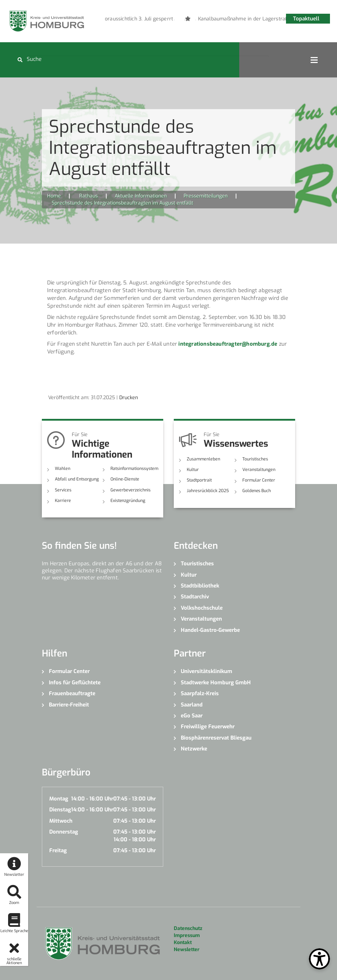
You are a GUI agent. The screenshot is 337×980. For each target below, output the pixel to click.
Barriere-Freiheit (69, 704)
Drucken (129, 398)
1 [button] (174, 20)
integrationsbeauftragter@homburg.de (228, 344)
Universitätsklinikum (206, 671)
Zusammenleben (203, 459)
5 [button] (217, 20)
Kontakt (183, 943)
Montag (59, 799)
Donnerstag (64, 832)
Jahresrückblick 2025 (208, 491)
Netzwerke (194, 749)
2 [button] (185, 20)
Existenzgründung (128, 501)
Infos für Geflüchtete (75, 682)
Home (54, 196)
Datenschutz (188, 928)
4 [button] (206, 20)
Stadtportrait (199, 480)
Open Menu (314, 60)
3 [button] (196, 20)
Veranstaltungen (259, 470)
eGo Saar (192, 716)
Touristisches (255, 459)
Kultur (193, 470)
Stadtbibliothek (200, 586)
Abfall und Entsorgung (77, 479)
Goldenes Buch (257, 491)
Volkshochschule (202, 608)
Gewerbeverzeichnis (130, 490)
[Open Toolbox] (319, 959)
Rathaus (88, 196)
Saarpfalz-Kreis (200, 693)
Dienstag (60, 810)
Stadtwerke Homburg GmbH (216, 682)
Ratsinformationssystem (134, 469)
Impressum (187, 935)
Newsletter (187, 950)
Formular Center (258, 480)
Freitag (58, 850)
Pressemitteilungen (206, 196)
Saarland (192, 704)
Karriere (63, 501)
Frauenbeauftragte (72, 693)
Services (63, 490)
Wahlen (62, 469)
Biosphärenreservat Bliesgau (216, 738)
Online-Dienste (124, 479)
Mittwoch (61, 821)
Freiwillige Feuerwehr (208, 727)
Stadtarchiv (195, 597)
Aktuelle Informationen (141, 196)
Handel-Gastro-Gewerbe (210, 630)
